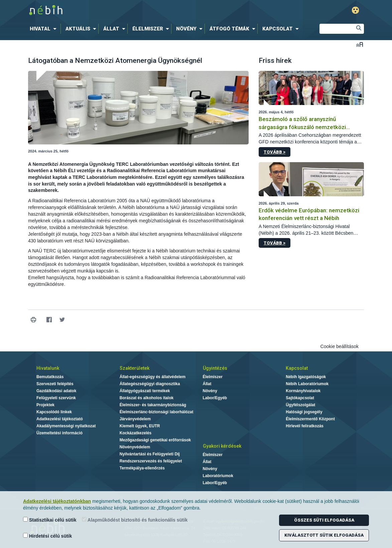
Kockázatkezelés (136, 433)
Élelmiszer (213, 377)
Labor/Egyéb (215, 398)
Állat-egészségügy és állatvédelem (153, 377)
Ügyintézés (215, 368)
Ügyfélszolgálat (300, 405)
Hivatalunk (48, 368)
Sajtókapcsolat (300, 398)
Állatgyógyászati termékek (145, 391)
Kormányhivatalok (303, 391)
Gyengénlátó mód (355, 10)
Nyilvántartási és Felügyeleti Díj (150, 454)
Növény (210, 391)
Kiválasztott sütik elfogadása (324, 535)
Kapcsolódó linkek (54, 412)
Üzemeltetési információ (59, 433)
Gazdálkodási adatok (56, 391)
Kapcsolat (297, 368)
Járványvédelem (135, 419)
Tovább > (275, 152)
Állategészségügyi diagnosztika (150, 384)
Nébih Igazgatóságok (306, 377)
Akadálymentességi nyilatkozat (66, 426)
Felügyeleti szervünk (56, 398)
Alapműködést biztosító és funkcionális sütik (135, 520)
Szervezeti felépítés (55, 384)
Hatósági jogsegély (304, 412)
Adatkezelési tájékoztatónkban (57, 501)
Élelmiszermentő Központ (310, 419)
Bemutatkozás (50, 377)
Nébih (125, 11)
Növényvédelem (135, 447)
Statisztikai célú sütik (50, 520)
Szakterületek (135, 368)
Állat (207, 384)
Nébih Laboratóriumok (307, 384)
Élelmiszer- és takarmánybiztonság (153, 405)
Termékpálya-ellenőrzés (142, 468)
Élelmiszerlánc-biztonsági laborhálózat (157, 412)
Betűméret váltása (360, 44)
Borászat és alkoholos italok (147, 398)
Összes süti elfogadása (324, 520)
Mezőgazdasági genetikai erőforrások (155, 440)
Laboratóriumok (218, 476)
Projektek (45, 405)
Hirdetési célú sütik (47, 536)
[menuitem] (44, 29)
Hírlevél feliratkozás (305, 426)
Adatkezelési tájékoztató (60, 419)
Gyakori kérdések (222, 446)
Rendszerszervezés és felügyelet (151, 461)
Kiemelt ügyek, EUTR (140, 426)
